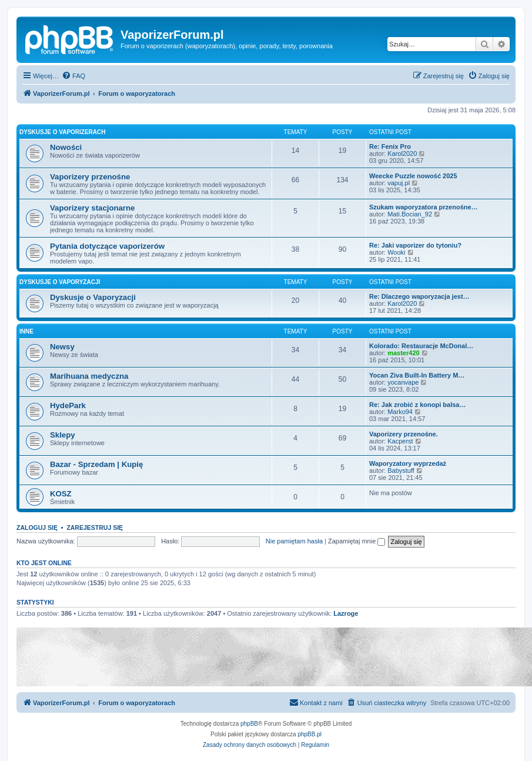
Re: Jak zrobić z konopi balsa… (417, 405)
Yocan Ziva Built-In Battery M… (417, 375)
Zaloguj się (37, 528)
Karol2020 (402, 153)
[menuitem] (73, 76)
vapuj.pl (399, 183)
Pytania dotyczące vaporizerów (107, 246)
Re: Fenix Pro (390, 146)
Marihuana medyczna (89, 376)
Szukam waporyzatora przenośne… (424, 207)
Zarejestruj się (95, 528)
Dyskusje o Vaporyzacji (60, 282)
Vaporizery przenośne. (404, 434)
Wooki (396, 252)
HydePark (68, 405)
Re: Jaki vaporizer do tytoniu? (415, 245)
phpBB (249, 724)
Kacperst (400, 441)
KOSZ (61, 494)
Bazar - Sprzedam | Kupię (96, 464)
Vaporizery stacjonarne (92, 208)
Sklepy (63, 435)
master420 (403, 353)
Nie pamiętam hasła (294, 541)
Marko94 (400, 412)
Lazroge (346, 613)
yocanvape (403, 382)
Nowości (66, 147)
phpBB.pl (310, 734)
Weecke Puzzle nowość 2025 (413, 176)
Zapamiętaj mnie (357, 541)
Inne (26, 331)
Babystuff (401, 470)
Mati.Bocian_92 (410, 214)
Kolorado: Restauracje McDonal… (421, 346)
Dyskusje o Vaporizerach (63, 132)
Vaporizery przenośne (90, 177)
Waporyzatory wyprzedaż (408, 463)
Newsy (62, 347)
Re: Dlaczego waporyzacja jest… (419, 296)
